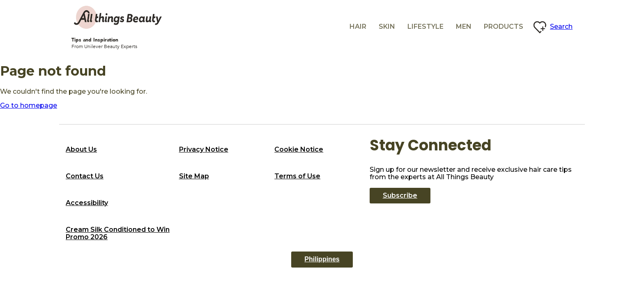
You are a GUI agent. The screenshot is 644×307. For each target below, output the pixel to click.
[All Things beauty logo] (119, 17)
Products (504, 27)
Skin (387, 27)
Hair (358, 27)
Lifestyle (425, 27)
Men (464, 27)
